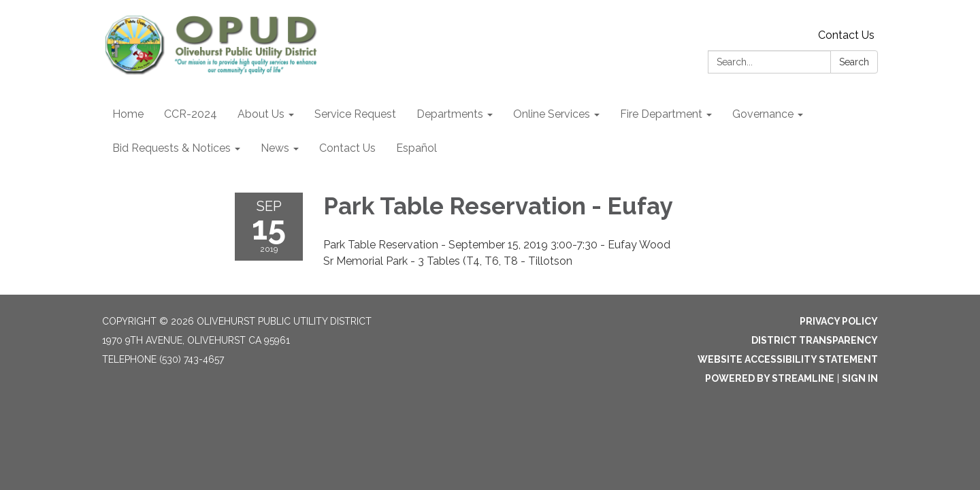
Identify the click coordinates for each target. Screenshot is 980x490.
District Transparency (815, 340)
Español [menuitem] (416, 148)
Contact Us (846, 35)
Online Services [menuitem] (552, 114)
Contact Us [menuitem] (347, 148)
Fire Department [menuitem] (661, 114)
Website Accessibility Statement (788, 359)
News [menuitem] (275, 148)
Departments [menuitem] (450, 114)
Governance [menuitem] (763, 114)
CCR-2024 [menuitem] (191, 114)
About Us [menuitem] (261, 114)
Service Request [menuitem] (355, 114)
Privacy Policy (839, 321)
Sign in (860, 378)
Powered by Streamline (770, 378)
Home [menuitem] (128, 114)
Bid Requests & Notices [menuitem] (171, 148)
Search (854, 62)
